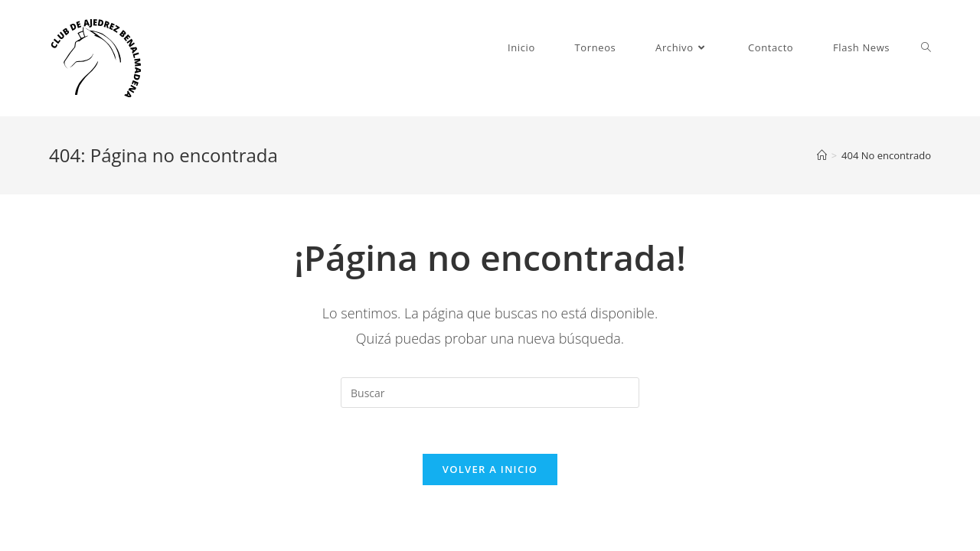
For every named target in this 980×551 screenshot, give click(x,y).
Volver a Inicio (490, 469)
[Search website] (926, 47)
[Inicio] (822, 155)
